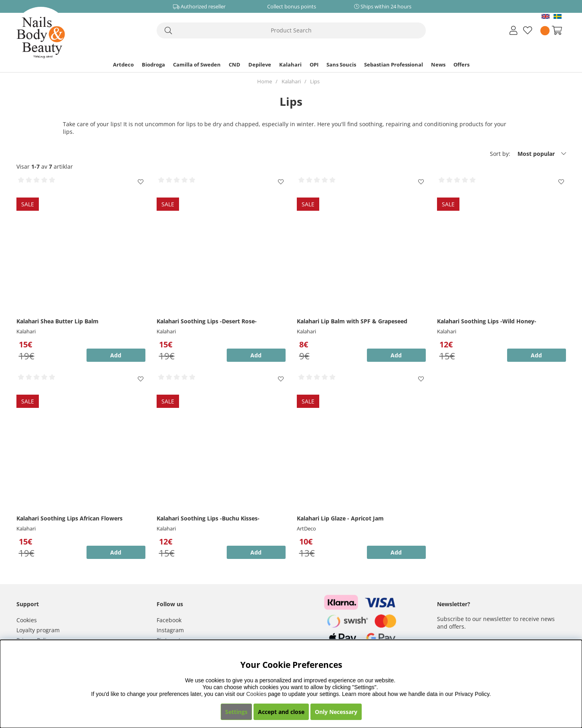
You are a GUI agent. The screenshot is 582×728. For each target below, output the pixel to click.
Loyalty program (38, 630)
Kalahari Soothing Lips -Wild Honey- (487, 321)
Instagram (170, 630)
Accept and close (281, 712)
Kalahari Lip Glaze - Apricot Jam (340, 518)
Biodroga (153, 65)
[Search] (291, 30)
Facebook (169, 620)
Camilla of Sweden (197, 65)
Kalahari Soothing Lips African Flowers (69, 518)
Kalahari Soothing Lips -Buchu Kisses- (208, 518)
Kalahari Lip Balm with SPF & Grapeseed (352, 321)
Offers (461, 65)
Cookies (27, 620)
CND (235, 65)
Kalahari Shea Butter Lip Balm (57, 321)
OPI (314, 65)
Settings (236, 712)
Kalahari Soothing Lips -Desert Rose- (207, 321)
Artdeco (123, 65)
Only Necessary (336, 712)
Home (265, 81)
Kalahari (290, 65)
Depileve (260, 65)
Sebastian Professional (394, 65)
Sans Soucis (341, 65)
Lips (315, 81)
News (438, 65)
